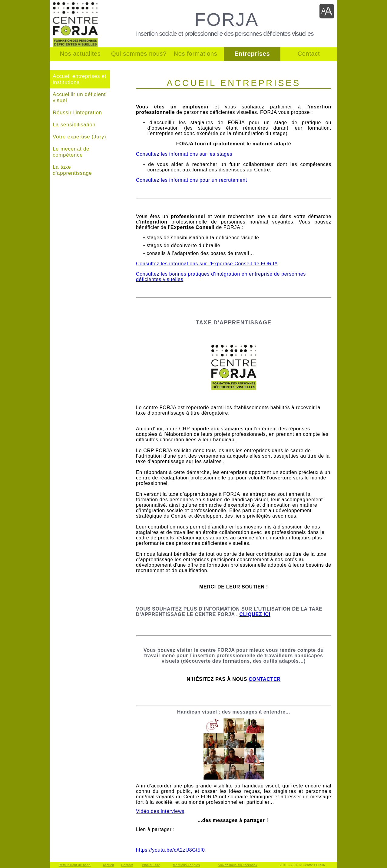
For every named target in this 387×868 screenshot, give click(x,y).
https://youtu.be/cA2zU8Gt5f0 (170, 850)
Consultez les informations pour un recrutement (192, 180)
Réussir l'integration (77, 113)
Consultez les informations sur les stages (184, 154)
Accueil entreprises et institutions (79, 79)
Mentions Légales (186, 865)
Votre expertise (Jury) (79, 137)
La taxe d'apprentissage (72, 170)
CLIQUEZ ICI (255, 614)
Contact (127, 865)
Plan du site (151, 865)
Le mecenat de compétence (71, 152)
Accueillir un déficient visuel (79, 97)
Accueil (108, 865)
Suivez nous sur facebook (238, 865)
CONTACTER (265, 679)
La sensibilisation (74, 125)
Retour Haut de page (75, 865)
